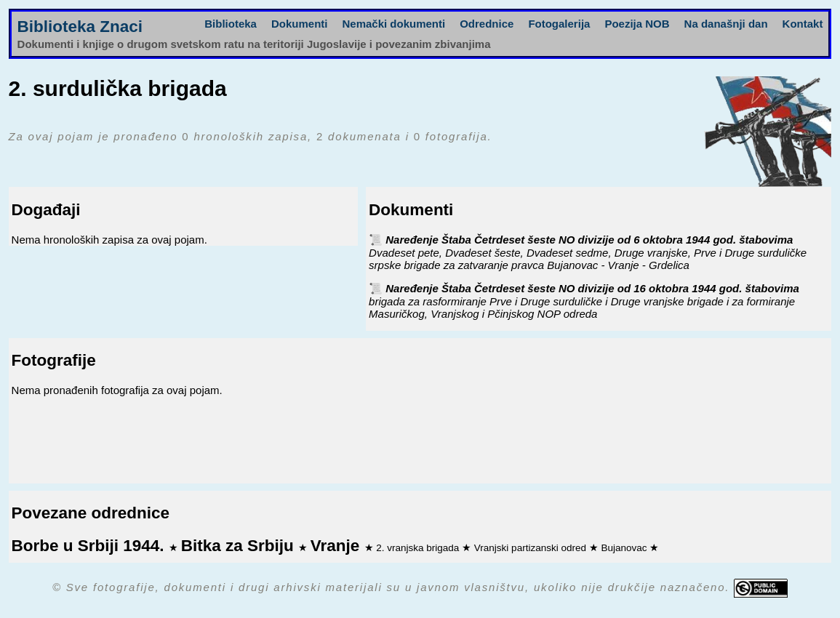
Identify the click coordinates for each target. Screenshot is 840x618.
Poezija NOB (637, 24)
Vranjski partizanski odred (532, 548)
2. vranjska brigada (419, 548)
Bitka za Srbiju (240, 546)
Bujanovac (625, 548)
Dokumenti (300, 24)
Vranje (337, 546)
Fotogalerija (559, 24)
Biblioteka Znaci (80, 27)
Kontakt (803, 24)
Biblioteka (231, 24)
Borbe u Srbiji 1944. (90, 546)
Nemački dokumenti (393, 24)
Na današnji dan (726, 24)
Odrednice (487, 24)
